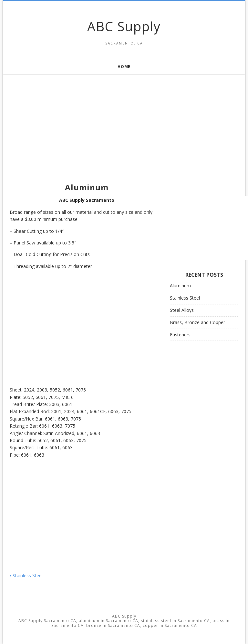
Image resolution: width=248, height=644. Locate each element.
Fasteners (180, 335)
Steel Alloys (182, 310)
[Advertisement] (124, 120)
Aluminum (180, 286)
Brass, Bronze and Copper (197, 322)
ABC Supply (124, 26)
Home (124, 67)
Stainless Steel (26, 575)
